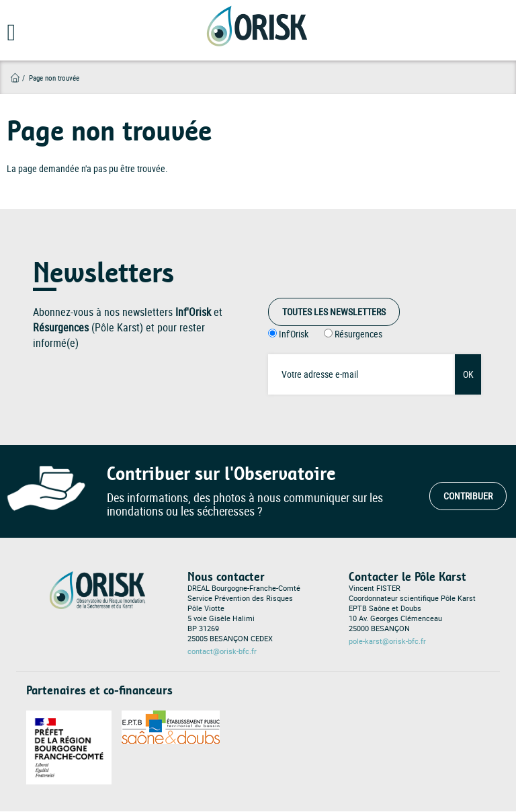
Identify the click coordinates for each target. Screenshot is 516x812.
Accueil (15, 78)
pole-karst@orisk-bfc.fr (387, 641)
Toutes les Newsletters (334, 312)
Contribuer (468, 496)
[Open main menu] (8, 37)
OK (468, 374)
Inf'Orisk (294, 334)
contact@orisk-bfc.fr (222, 651)
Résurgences (358, 334)
